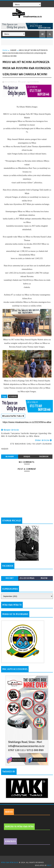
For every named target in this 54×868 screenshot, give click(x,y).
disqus (27, 456)
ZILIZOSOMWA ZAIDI (27, 579)
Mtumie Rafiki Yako (13, 416)
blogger (10, 456)
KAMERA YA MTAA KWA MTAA (19, 827)
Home (5, 50)
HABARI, (36, 82)
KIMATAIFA (10, 841)
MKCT (49, 865)
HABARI (13, 50)
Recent (10, 578)
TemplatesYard (28, 859)
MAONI (44, 578)
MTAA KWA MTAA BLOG (10, 863)
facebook (44, 456)
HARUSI (9, 812)
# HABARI (13, 396)
